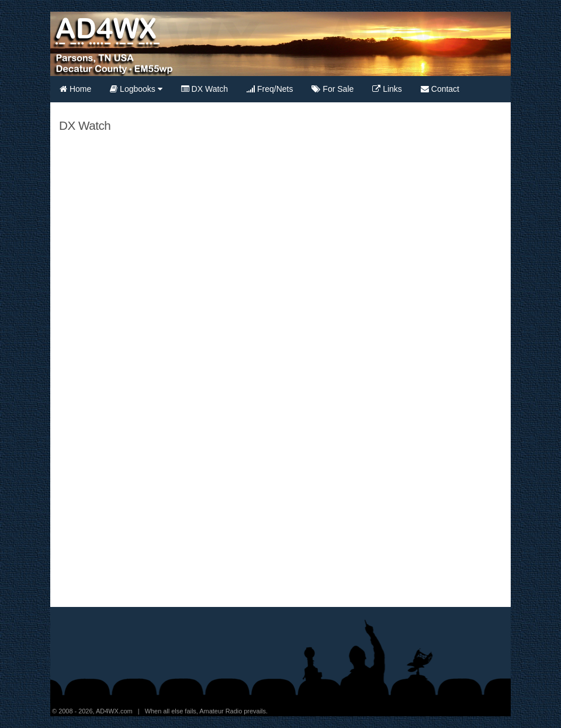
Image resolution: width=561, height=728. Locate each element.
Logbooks (136, 89)
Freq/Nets (270, 89)
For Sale (333, 89)
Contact (440, 89)
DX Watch (205, 89)
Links (387, 89)
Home (75, 89)
